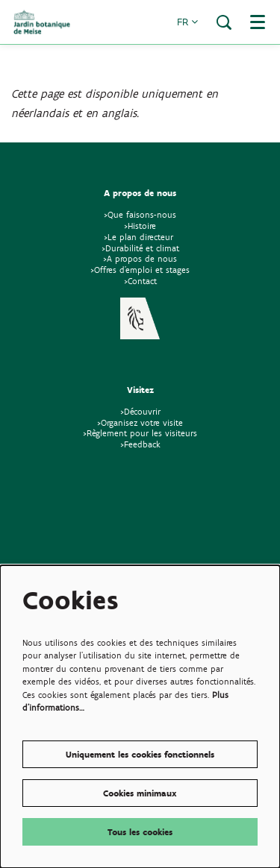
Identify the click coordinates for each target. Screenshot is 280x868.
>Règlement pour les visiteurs (140, 433)
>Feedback (140, 444)
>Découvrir (140, 411)
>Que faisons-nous (140, 214)
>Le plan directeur (140, 237)
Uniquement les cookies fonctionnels (140, 754)
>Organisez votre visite (140, 422)
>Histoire (140, 226)
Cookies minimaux (140, 793)
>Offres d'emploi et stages (140, 270)
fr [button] (187, 22)
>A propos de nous (140, 258)
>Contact (140, 281)
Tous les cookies (140, 832)
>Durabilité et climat (140, 248)
